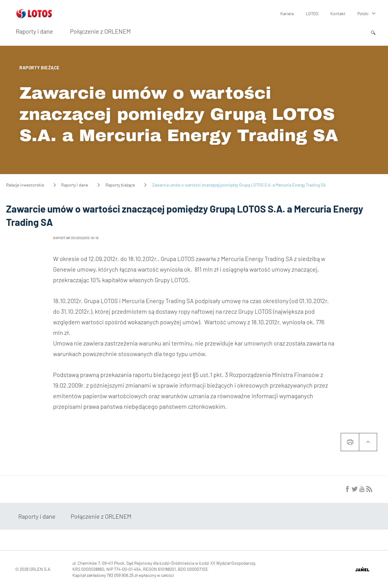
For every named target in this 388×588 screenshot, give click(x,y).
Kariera (287, 13)
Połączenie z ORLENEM (100, 31)
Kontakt (338, 13)
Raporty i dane (34, 31)
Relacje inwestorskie (25, 185)
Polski (363, 13)
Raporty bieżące (120, 185)
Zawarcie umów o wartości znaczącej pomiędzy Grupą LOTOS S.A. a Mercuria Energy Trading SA (179, 114)
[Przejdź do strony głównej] (34, 16)
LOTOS (312, 13)
